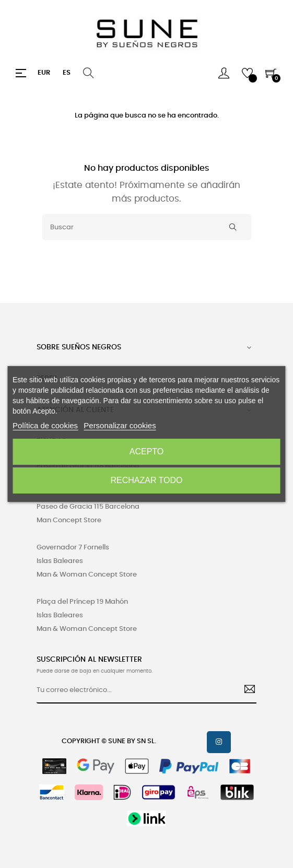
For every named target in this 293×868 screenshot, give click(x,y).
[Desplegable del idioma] (67, 73)
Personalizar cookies (120, 425)
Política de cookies (45, 425)
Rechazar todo (146, 480)
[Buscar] (147, 227)
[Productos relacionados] (44, 73)
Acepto (147, 451)
